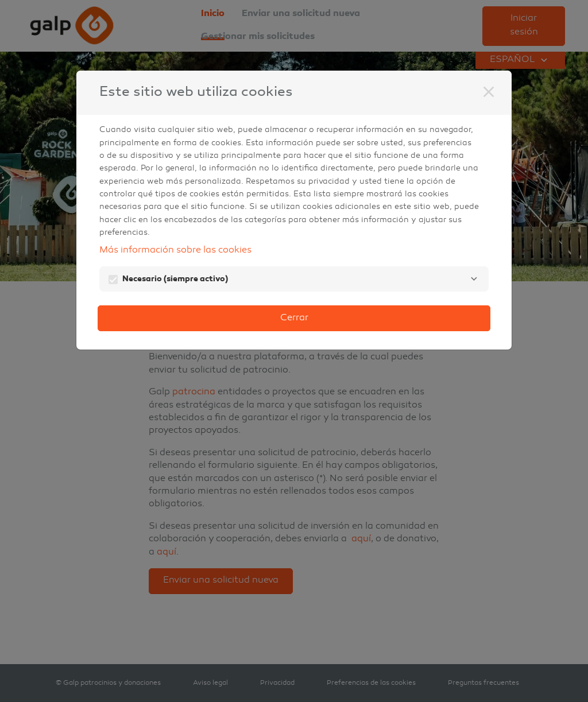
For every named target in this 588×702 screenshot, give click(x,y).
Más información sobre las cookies (175, 251)
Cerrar (294, 318)
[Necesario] (474, 279)
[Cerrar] (489, 92)
